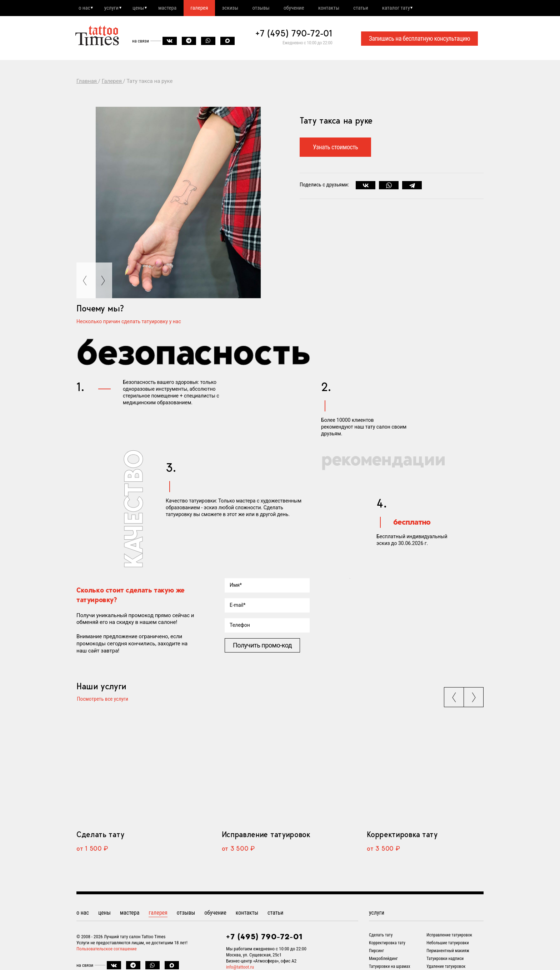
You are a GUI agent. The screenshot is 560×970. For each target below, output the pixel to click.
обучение (306, 8)
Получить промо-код (262, 646)
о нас (85, 8)
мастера (173, 8)
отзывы (272, 8)
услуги (114, 8)
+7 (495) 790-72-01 (294, 34)
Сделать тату (100, 836)
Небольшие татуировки (447, 944)
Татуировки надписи (445, 960)
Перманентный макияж (448, 952)
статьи (377, 8)
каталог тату (414, 8)
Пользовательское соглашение (107, 950)
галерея (207, 8)
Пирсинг (376, 952)
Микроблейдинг (383, 960)
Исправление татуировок (266, 836)
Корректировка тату (402, 836)
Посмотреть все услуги (102, 700)
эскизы (239, 8)
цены (142, 8)
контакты (343, 8)
